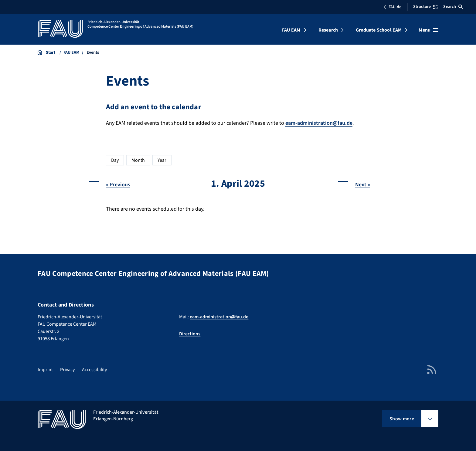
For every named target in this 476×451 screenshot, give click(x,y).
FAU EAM (291, 30)
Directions (190, 334)
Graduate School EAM (379, 30)
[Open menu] (428, 30)
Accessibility (94, 370)
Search (453, 7)
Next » (363, 185)
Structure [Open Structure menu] (425, 7)
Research (328, 30)
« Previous (118, 185)
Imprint (45, 370)
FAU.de (392, 7)
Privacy (67, 370)
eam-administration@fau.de (319, 123)
